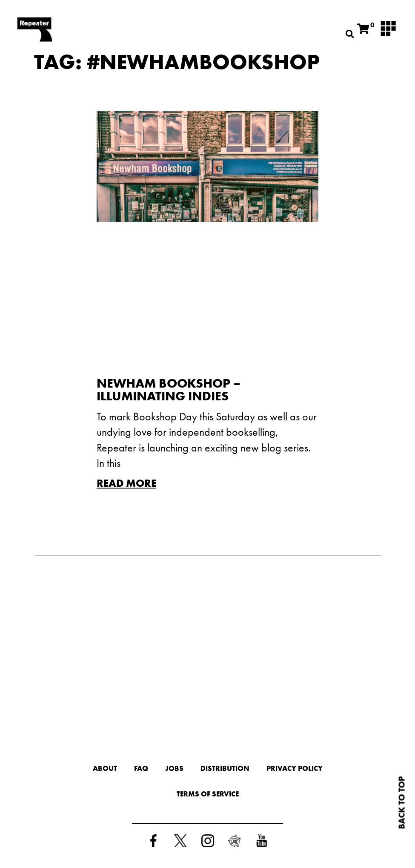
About (105, 768)
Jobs (174, 768)
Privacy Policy (295, 768)
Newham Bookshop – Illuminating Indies (169, 390)
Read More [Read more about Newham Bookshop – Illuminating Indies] (126, 483)
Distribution (225, 768)
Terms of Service (208, 794)
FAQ (141, 768)
